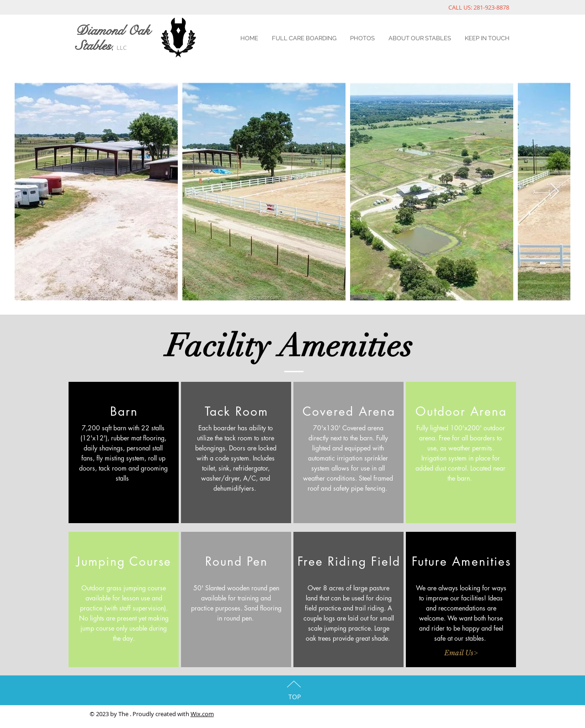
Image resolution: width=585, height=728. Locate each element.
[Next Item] (555, 192)
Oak (139, 31)
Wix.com (202, 714)
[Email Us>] (461, 653)
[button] (123, 653)
